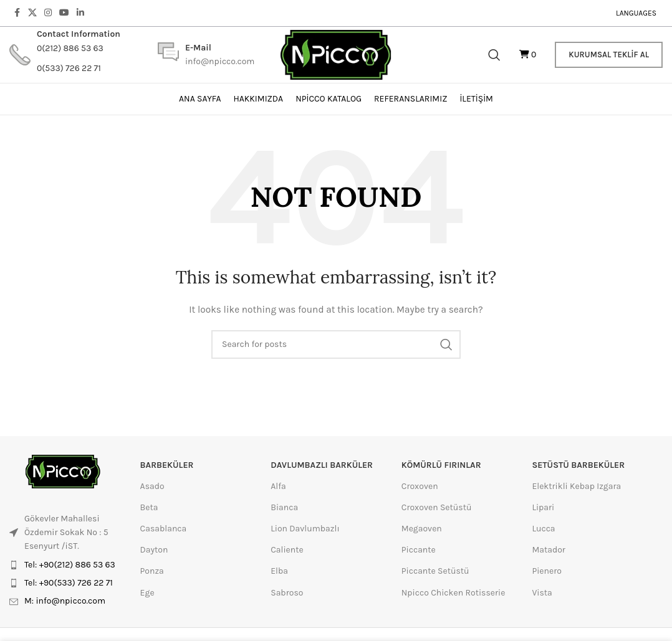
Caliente (287, 550)
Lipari (543, 507)
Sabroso (287, 593)
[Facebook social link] (17, 13)
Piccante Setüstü (435, 571)
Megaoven (422, 529)
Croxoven (420, 486)
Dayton (154, 550)
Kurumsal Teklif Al (609, 55)
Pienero (546, 571)
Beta (149, 507)
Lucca (543, 529)
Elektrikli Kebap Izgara (576, 486)
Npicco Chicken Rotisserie (454, 593)
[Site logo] (336, 54)
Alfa (278, 486)
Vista (542, 593)
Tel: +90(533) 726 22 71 (69, 583)
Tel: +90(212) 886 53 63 (70, 565)
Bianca (284, 507)
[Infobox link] (65, 55)
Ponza (152, 571)
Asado (152, 486)
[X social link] (32, 13)
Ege (147, 593)
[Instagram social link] (48, 13)
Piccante (419, 550)
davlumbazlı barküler (322, 465)
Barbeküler (167, 465)
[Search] (494, 55)
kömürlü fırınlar (441, 465)
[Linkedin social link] (80, 13)
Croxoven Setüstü (437, 507)
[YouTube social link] (64, 13)
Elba (279, 571)
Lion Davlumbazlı (305, 529)
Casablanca (164, 529)
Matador (549, 550)
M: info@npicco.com (65, 601)
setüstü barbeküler (578, 465)
